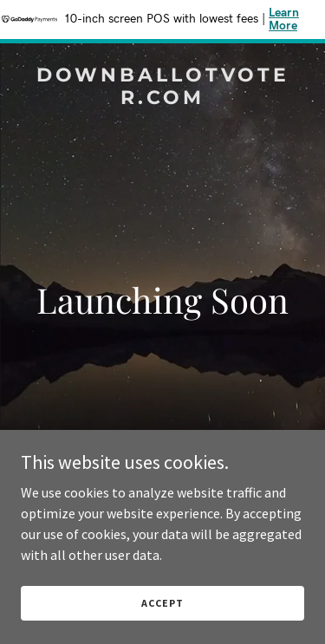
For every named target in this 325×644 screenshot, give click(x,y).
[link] (162, 99)
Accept (162, 603)
